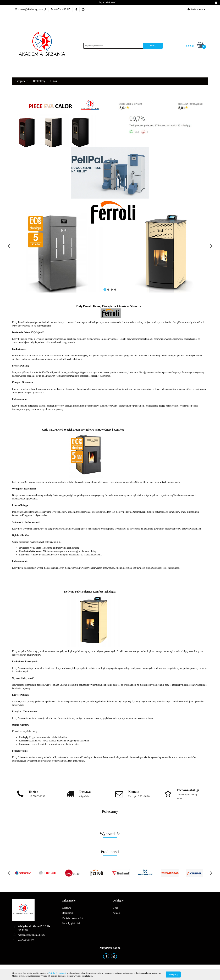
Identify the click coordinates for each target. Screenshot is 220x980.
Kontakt (116, 913)
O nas (54, 81)
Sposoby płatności (71, 923)
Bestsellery (39, 81)
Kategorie (21, 81)
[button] (69, 901)
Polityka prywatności (73, 918)
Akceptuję (173, 974)
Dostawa (67, 908)
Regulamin (68, 913)
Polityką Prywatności (57, 973)
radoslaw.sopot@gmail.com (31, 935)
